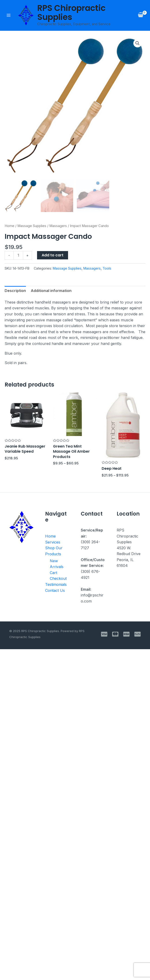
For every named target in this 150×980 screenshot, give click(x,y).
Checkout (58, 579)
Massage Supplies (32, 226)
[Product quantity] (18, 255)
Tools (107, 268)
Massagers (58, 226)
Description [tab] (15, 291)
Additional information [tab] (51, 291)
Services (53, 542)
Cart (53, 573)
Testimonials (56, 584)
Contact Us (55, 590)
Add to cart (53, 255)
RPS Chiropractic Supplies (71, 12)
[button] (137, 43)
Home (9, 226)
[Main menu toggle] (9, 15)
